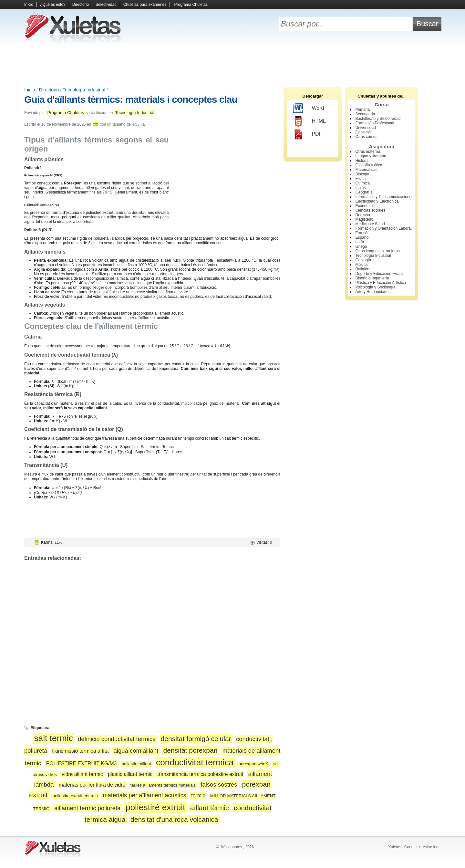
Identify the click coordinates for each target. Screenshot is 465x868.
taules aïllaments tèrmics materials (163, 785)
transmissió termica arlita (80, 751)
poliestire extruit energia (75, 796)
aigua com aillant (136, 751)
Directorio (81, 5)
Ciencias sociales (370, 210)
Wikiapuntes (231, 847)
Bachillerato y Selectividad (378, 119)
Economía (364, 206)
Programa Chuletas (191, 5)
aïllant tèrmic (210, 808)
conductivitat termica (195, 762)
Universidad (365, 128)
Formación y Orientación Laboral (383, 228)
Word (309, 109)
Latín (360, 242)
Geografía (364, 192)
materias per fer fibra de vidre (92, 785)
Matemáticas (366, 170)
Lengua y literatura (371, 156)
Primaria (362, 110)
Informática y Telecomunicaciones (384, 197)
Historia (362, 161)
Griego (361, 246)
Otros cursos (366, 137)
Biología (362, 174)
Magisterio (364, 219)
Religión (362, 269)
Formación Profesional (375, 123)
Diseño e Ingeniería (372, 278)
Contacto (412, 847)
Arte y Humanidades (373, 292)
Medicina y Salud (370, 224)
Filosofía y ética (369, 165)
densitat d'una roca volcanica (174, 819)
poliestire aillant (136, 764)
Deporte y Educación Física (379, 274)
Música (361, 265)
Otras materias (368, 152)
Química (362, 183)
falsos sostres (219, 784)
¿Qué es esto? (53, 5)
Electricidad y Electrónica (377, 201)
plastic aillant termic (130, 774)
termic (198, 795)
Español (362, 237)
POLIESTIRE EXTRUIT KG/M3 (82, 763)
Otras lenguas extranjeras (377, 251)
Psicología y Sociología (375, 287)
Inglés (360, 188)
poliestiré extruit (155, 807)
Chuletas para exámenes (145, 5)
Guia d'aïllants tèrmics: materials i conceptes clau (131, 99)
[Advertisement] (232, 65)
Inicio (29, 5)
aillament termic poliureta (87, 808)
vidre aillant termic (82, 774)
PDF (308, 134)
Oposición (364, 132)
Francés (362, 233)
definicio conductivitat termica (117, 739)
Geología (363, 260)
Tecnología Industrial (84, 90)
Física (360, 179)
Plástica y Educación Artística (381, 283)
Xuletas (395, 847)
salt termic (53, 738)
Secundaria (365, 114)
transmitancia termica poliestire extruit (200, 774)
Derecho (362, 215)
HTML (310, 121)
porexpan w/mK (253, 764)
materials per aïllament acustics (145, 795)
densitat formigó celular (196, 739)
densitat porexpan (191, 750)
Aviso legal (432, 847)
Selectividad (106, 5)
